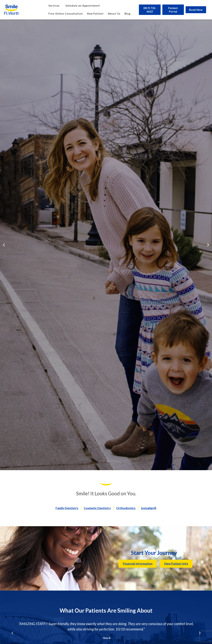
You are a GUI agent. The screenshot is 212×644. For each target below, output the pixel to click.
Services (55, 6)
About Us (114, 14)
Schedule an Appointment (83, 6)
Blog (127, 14)
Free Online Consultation (66, 14)
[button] (4, 245)
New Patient (95, 14)
